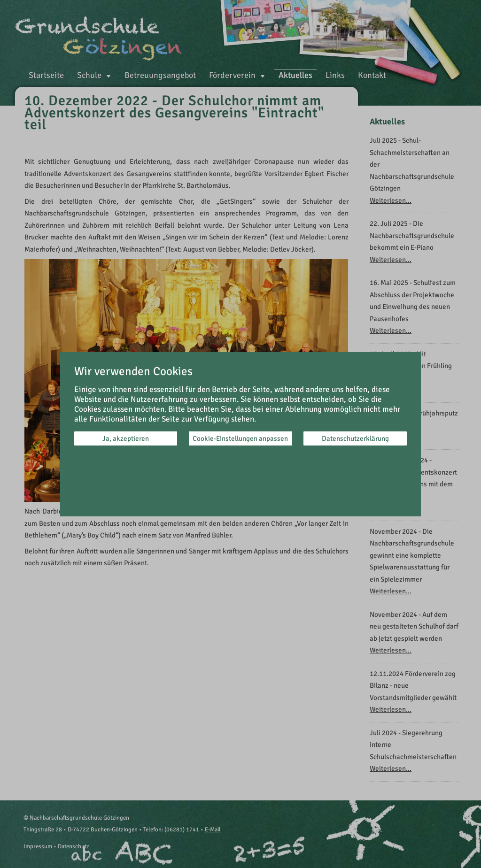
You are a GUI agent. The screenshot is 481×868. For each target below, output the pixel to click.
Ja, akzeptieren (126, 438)
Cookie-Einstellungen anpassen (240, 438)
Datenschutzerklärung (355, 438)
